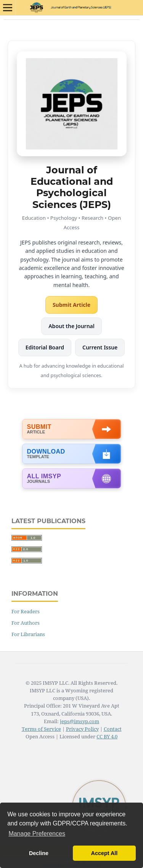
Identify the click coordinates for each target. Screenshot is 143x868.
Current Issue (100, 347)
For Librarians (28, 634)
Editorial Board (45, 347)
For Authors (26, 623)
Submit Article (71, 305)
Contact (113, 729)
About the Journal (71, 326)
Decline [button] (39, 853)
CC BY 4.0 (107, 736)
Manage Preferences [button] (37, 834)
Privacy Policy (82, 729)
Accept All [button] (104, 853)
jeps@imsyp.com (80, 721)
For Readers (26, 611)
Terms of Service (41, 729)
